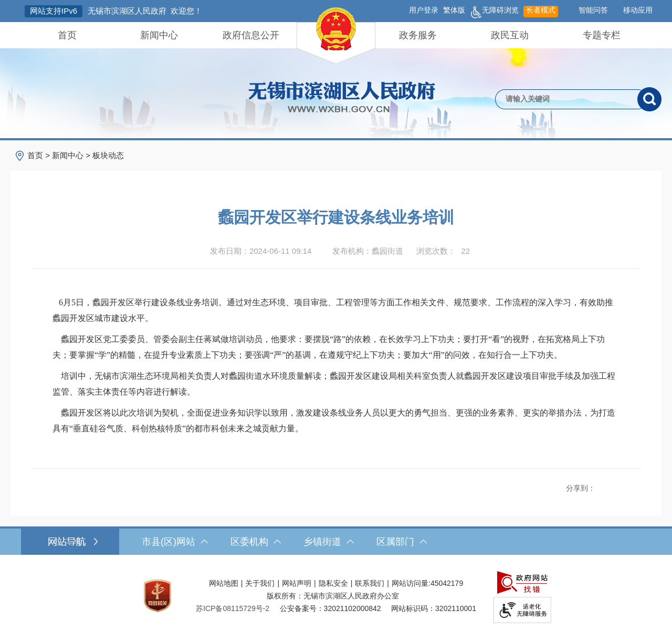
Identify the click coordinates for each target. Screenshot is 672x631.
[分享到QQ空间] (613, 486)
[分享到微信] (624, 486)
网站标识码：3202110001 (434, 608)
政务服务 (418, 35)
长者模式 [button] (541, 10)
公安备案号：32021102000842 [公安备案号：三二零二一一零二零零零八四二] (330, 608)
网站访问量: (411, 583)
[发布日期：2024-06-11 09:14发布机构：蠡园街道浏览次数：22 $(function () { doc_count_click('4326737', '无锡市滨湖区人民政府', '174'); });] (336, 251)
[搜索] (649, 99)
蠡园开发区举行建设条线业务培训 (336, 217)
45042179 (447, 583)
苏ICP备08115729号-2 (233, 608)
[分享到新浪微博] (601, 486)
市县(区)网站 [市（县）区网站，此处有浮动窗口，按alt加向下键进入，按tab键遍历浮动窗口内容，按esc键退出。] (175, 542)
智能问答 (593, 10)
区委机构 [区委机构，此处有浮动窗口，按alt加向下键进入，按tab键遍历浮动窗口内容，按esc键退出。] (256, 542)
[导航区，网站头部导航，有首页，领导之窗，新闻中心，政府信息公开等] (336, 35)
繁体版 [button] (454, 10)
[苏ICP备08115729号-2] (233, 608)
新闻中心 (159, 35)
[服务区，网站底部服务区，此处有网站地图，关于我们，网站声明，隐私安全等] (336, 596)
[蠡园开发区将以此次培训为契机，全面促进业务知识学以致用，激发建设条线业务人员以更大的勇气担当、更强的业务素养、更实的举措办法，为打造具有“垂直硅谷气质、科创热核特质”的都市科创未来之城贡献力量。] (336, 421)
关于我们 (260, 583)
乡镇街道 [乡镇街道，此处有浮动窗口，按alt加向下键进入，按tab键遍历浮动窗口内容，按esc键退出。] (329, 542)
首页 (67, 35)
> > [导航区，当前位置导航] (76, 155)
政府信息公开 (251, 35)
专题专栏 (602, 35)
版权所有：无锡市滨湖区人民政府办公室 (333, 596)
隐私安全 (333, 583)
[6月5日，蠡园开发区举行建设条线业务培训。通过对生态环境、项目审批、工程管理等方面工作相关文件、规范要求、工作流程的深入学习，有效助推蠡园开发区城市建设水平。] (336, 311)
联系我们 (370, 583)
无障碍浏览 (494, 12)
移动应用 (638, 10)
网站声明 (297, 583)
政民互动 (510, 35)
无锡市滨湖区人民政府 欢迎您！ (145, 11)
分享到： (581, 488)
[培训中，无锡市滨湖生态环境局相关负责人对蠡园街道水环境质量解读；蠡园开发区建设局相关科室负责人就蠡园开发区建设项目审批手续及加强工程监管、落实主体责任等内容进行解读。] (336, 384)
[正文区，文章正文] (336, 344)
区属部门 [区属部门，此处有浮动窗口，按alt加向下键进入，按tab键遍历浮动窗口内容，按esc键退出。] (402, 542)
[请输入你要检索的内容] (566, 99)
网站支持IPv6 (54, 11)
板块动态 (108, 155)
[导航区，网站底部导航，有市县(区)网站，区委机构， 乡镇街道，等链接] (336, 542)
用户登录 (424, 10)
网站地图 (224, 583)
